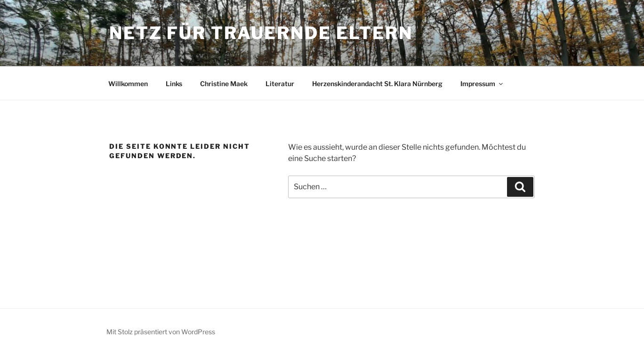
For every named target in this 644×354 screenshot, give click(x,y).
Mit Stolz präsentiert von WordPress (161, 332)
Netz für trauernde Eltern (261, 33)
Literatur (280, 84)
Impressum (482, 84)
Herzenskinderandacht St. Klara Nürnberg (377, 84)
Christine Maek (224, 84)
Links (174, 84)
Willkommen (128, 84)
